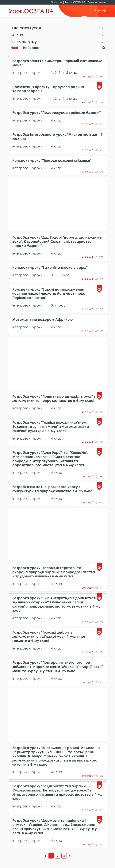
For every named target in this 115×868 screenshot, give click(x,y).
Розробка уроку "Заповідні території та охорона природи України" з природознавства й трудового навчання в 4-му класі (54, 572)
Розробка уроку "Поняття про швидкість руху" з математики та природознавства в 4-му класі (54, 399)
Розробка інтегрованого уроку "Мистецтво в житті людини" (57, 137)
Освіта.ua (56, 2)
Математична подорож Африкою (43, 320)
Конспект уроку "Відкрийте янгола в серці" (50, 268)
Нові (14, 48)
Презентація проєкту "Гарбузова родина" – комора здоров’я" (50, 89)
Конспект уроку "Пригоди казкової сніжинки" (52, 160)
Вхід (101, 10)
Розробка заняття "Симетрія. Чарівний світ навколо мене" (57, 63)
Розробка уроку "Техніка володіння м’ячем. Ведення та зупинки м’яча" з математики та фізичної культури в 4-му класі (51, 427)
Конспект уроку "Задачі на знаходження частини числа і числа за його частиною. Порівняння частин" (49, 294)
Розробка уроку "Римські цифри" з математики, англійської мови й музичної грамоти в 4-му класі (49, 637)
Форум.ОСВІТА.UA (75, 2)
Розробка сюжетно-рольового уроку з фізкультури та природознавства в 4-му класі (53, 489)
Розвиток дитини (97, 2)
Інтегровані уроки (27, 73)
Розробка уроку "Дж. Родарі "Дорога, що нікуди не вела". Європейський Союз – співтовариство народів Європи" (57, 242)
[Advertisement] (58, 204)
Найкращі (32, 48)
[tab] (58, 28)
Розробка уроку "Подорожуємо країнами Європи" (56, 113)
